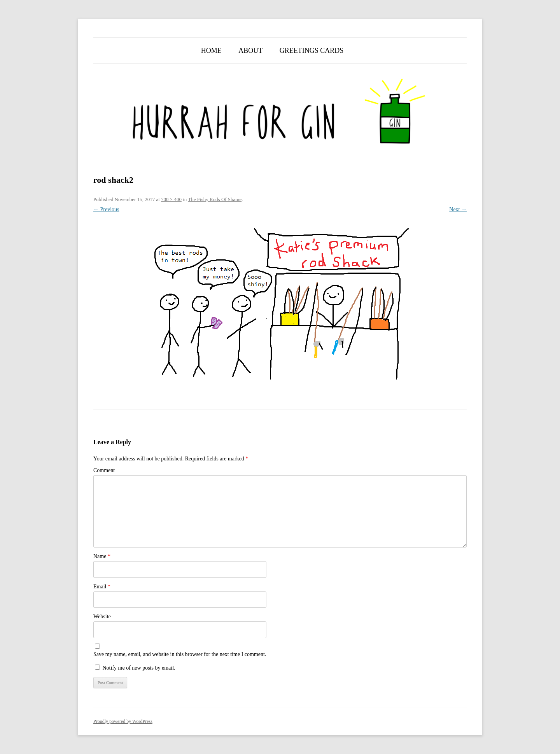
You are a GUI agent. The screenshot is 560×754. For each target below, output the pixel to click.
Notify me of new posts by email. (139, 668)
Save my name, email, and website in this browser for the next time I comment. (180, 654)
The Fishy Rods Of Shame (215, 199)
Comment (104, 470)
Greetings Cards (312, 51)
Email (102, 587)
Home (211, 51)
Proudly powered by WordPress (123, 721)
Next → (458, 209)
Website (102, 617)
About (250, 51)
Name (102, 556)
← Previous (106, 209)
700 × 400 (171, 199)
